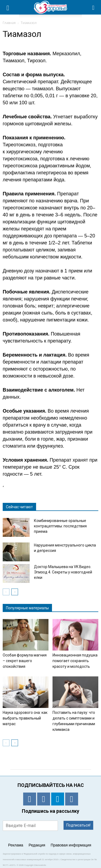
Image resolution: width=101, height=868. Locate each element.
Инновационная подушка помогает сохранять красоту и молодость (75, 661)
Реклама (16, 845)
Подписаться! (78, 825)
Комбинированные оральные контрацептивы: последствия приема (60, 526)
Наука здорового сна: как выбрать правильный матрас (25, 718)
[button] (93, 7)
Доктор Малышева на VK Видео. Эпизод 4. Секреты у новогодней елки (63, 572)
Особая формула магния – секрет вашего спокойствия (25, 661)
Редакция (37, 845)
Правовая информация (71, 845)
